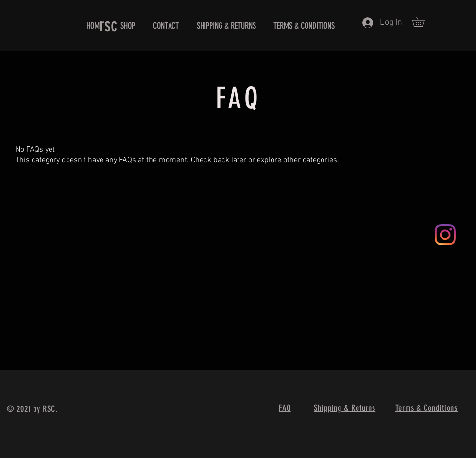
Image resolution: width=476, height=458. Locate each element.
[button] (423, 22)
